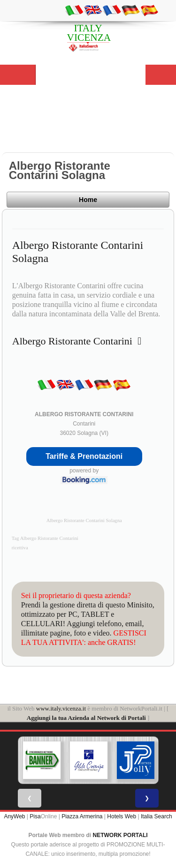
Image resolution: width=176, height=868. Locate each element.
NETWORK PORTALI (120, 835)
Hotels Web (122, 816)
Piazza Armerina (82, 816)
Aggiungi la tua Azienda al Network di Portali (86, 718)
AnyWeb (14, 816)
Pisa (35, 816)
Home (88, 200)
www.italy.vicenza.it (61, 708)
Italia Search (157, 816)
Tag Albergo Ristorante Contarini (45, 538)
